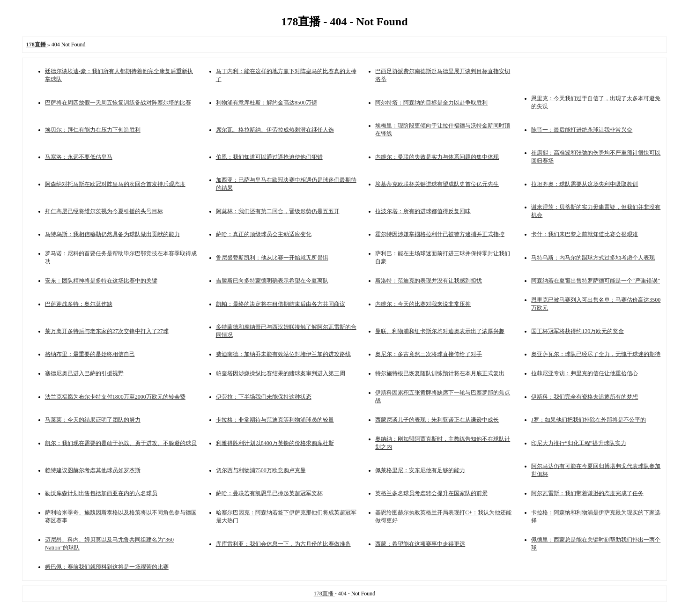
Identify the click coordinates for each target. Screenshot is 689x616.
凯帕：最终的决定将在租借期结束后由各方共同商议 (281, 304)
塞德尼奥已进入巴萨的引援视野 (84, 373)
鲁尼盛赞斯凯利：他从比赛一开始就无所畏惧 (272, 258)
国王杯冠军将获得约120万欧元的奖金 (578, 331)
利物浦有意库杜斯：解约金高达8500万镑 (267, 103)
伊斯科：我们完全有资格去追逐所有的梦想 (585, 397)
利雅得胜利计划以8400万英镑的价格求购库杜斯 (275, 443)
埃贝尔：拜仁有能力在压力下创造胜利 (93, 130)
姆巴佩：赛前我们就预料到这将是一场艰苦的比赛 (107, 567)
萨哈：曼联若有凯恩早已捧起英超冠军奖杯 (269, 493)
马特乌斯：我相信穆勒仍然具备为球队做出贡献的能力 (112, 234)
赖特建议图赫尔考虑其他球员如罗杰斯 (93, 470)
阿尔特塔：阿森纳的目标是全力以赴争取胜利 (431, 103)
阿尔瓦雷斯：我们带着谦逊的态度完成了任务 (587, 493)
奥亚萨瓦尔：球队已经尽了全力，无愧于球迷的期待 (596, 354)
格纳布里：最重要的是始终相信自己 (90, 354)
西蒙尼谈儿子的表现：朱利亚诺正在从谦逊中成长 (437, 420)
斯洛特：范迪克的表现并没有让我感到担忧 (429, 281)
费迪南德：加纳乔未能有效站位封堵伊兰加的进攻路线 (283, 354)
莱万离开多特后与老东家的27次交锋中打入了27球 (107, 331)
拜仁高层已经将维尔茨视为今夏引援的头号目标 (104, 211)
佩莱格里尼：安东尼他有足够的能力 (420, 470)
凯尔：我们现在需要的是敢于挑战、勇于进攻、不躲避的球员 (121, 443)
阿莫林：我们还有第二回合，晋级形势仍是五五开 (278, 211)
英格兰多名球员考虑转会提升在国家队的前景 (431, 493)
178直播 (324, 594)
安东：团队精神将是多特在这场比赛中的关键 (101, 281)
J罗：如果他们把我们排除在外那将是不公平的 (589, 420)
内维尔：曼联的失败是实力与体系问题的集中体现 (437, 157)
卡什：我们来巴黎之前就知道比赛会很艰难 (585, 234)
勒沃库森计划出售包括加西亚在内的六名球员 (101, 493)
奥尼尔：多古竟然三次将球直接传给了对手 (429, 354)
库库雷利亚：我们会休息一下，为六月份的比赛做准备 (283, 544)
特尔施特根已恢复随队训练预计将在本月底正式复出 (440, 373)
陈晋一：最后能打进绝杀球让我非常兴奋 (582, 130)
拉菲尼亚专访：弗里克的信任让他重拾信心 (585, 373)
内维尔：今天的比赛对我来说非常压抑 (423, 304)
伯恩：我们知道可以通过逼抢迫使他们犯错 (269, 157)
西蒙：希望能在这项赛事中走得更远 (420, 544)
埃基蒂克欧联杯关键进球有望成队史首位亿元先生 (437, 184)
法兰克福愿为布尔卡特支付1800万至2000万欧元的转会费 (115, 397)
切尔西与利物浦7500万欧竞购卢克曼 (261, 470)
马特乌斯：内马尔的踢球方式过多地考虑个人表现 (593, 258)
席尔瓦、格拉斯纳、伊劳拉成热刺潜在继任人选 (275, 130)
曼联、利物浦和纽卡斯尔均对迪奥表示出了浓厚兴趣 (440, 331)
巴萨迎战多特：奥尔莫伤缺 (79, 304)
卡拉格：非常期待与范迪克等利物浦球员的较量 (275, 420)
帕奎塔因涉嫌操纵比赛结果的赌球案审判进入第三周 (281, 373)
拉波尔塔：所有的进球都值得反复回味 (423, 211)
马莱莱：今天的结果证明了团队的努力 (93, 420)
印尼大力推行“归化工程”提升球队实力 (579, 443)
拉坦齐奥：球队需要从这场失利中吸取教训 (585, 184)
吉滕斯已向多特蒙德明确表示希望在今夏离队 (272, 281)
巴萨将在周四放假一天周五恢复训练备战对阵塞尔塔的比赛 (118, 103)
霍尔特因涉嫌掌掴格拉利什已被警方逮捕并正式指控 (440, 234)
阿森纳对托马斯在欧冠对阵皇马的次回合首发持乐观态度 (115, 184)
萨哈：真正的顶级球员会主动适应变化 (264, 234)
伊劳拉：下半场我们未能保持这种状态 (264, 397)
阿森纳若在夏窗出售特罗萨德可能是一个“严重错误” (596, 281)
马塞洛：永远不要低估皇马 (79, 157)
